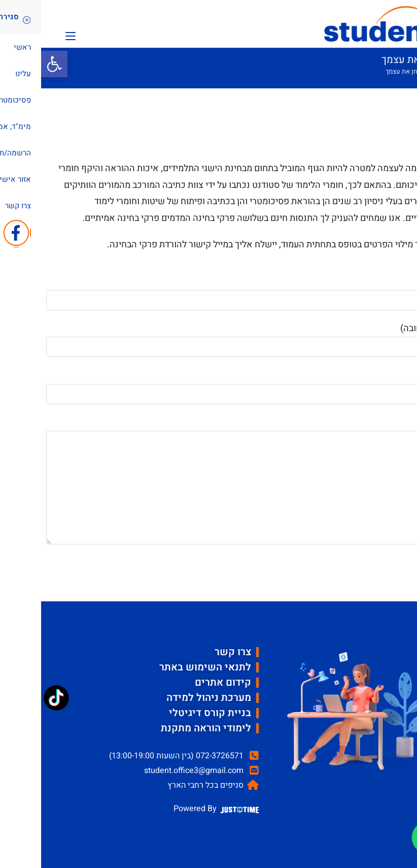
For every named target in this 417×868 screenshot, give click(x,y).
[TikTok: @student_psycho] (15, 699)
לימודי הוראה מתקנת (165, 728)
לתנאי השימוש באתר (164, 667)
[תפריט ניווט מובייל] (29, 35)
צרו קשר (192, 652)
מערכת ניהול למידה (168, 698)
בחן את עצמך (362, 71)
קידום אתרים (182, 682)
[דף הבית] (393, 71)
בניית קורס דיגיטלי (169, 713)
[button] (13, 64)
